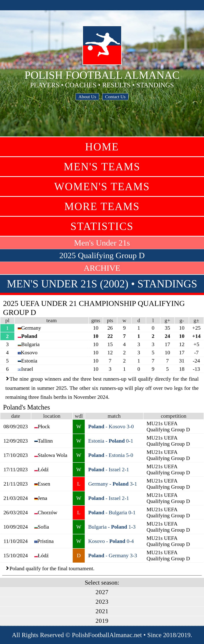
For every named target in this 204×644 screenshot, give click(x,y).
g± (196, 320)
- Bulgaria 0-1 (112, 512)
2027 (102, 592)
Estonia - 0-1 (111, 441)
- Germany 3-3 (113, 555)
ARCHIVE (102, 268)
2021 (102, 611)
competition (174, 416)
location (52, 416)
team (52, 320)
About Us (87, 97)
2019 (102, 621)
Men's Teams (102, 167)
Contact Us (115, 97)
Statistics (102, 226)
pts (110, 320)
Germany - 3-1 (113, 484)
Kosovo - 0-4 (111, 541)
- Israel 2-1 (109, 469)
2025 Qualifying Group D (102, 255)
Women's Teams (102, 187)
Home (102, 147)
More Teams (102, 206)
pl (7, 320)
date (16, 416)
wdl (79, 416)
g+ (167, 320)
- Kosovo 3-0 (111, 426)
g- (182, 320)
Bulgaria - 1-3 (112, 527)
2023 (102, 602)
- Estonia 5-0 (111, 455)
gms (96, 320)
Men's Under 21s (102, 243)
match (114, 416)
